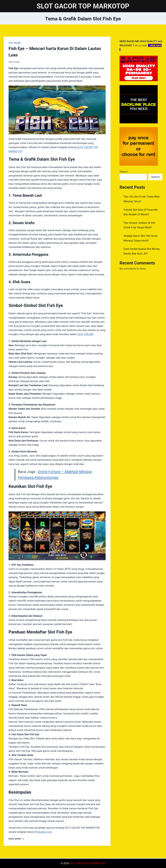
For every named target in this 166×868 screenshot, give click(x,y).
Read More (16, 839)
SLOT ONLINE (15, 43)
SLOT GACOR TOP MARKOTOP (88, 863)
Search (124, 172)
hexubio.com (44, 832)
